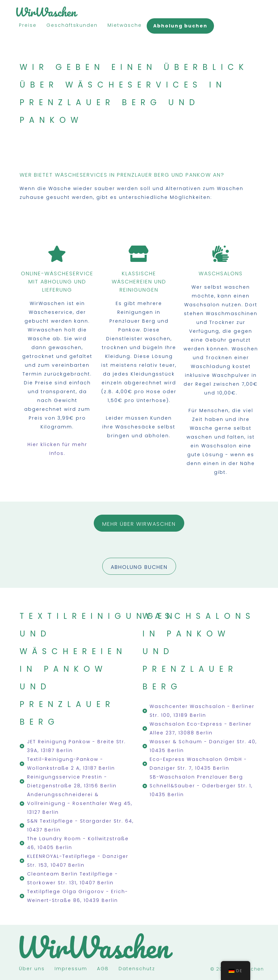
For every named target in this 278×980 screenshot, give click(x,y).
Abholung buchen (180, 26)
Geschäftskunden (72, 25)
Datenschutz (137, 969)
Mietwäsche (125, 25)
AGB (103, 969)
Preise (28, 25)
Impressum (71, 969)
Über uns (32, 969)
